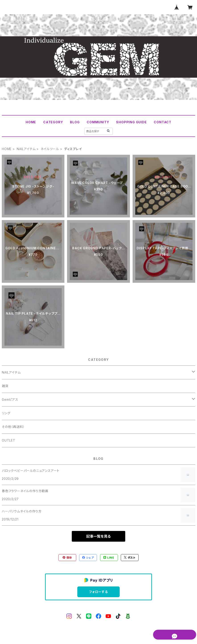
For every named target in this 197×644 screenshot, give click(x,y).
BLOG (75, 122)
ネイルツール (50, 149)
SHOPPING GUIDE (131, 122)
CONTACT (163, 122)
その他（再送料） (13, 427)
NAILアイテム (26, 149)
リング (6, 413)
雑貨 (5, 386)
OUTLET (9, 440)
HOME (31, 122)
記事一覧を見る (98, 536)
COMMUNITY (98, 122)
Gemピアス (10, 399)
